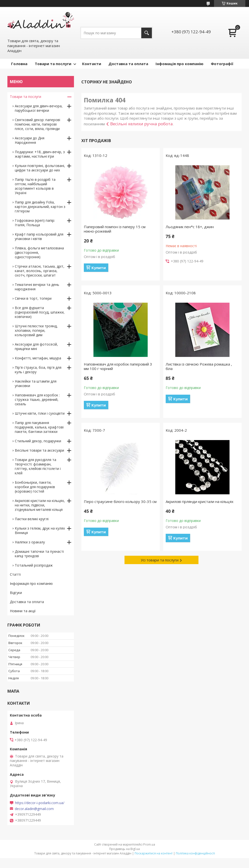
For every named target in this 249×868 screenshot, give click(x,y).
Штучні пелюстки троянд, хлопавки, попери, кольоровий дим (36, 330)
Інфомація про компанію (179, 64)
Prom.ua (149, 844)
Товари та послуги (53, 64)
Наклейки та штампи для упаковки (36, 383)
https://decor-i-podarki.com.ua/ (40, 803)
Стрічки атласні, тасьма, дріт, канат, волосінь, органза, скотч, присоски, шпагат (40, 271)
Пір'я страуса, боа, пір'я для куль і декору (38, 370)
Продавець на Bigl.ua (124, 849)
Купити (99, 268)
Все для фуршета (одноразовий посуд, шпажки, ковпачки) (40, 312)
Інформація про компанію (31, 583)
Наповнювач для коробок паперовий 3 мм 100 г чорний (118, 366)
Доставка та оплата (128, 64)
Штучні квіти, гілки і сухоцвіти (40, 413)
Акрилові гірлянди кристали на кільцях (200, 501)
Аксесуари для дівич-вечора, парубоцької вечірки (39, 108)
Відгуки (16, 593)
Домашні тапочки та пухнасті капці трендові (39, 554)
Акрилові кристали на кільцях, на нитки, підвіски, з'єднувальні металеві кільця (40, 505)
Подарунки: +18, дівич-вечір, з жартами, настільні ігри (40, 154)
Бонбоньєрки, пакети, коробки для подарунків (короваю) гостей (35, 487)
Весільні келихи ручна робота (142, 124)
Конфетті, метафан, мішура (38, 358)
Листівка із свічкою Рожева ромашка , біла (199, 366)
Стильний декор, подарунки (38, 441)
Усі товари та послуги (160, 560)
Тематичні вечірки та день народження (37, 287)
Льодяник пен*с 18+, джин (190, 227)
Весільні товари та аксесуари (39, 450)
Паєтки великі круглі (32, 519)
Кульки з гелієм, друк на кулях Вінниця (40, 530)
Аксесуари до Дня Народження (30, 140)
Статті (15, 574)
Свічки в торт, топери (33, 298)
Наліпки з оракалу (30, 542)
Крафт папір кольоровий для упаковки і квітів (39, 236)
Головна (19, 64)
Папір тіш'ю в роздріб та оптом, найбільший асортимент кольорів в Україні (35, 186)
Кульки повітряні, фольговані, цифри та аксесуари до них (40, 168)
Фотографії (222, 64)
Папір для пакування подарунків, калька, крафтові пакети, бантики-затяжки (39, 427)
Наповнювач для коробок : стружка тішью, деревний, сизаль (37, 399)
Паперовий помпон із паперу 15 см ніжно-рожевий (115, 229)
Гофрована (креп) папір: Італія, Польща (35, 223)
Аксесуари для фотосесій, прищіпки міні (36, 346)
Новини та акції (23, 611)
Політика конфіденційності (195, 853)
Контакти (92, 64)
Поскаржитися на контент (154, 853)
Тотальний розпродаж (34, 565)
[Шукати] (147, 33)
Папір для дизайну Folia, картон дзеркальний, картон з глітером (40, 207)
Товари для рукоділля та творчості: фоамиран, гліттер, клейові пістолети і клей (38, 466)
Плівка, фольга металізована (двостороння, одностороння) (39, 252)
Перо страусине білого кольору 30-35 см (120, 501)
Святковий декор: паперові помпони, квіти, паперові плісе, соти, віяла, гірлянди (37, 124)
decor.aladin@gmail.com (34, 809)
